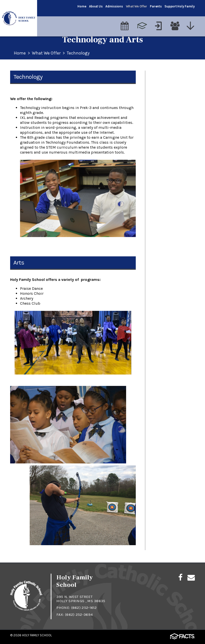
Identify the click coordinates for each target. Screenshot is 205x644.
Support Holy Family (180, 6)
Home (82, 6)
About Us (96, 6)
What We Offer (137, 6)
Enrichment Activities (170, 134)
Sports (155, 111)
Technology (78, 53)
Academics (160, 76)
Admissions (114, 6)
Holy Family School (37, 635)
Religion (157, 87)
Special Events (163, 122)
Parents (156, 6)
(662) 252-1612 (84, 608)
